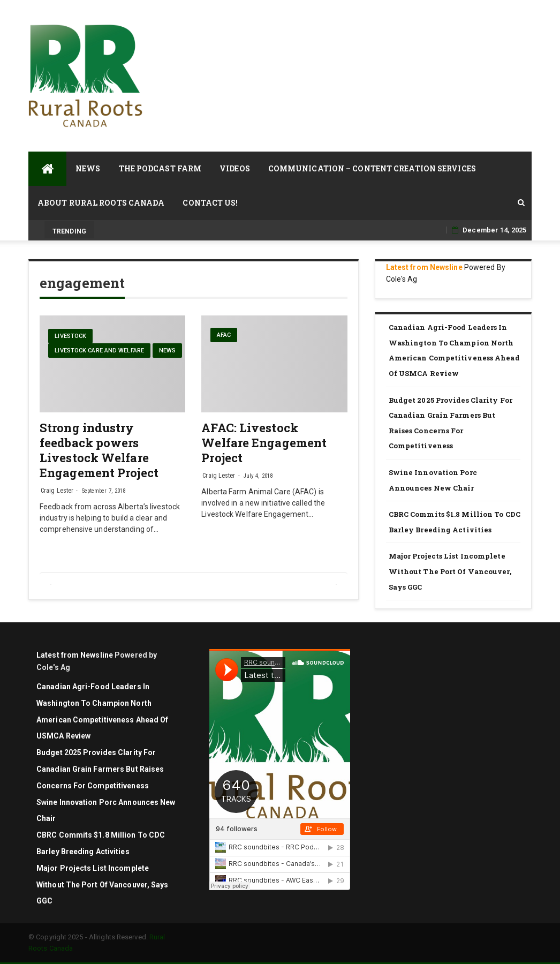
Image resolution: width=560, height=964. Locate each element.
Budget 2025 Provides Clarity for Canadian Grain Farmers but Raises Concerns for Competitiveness (451, 423)
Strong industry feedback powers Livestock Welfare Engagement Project (99, 450)
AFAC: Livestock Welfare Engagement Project (264, 443)
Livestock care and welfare (99, 351)
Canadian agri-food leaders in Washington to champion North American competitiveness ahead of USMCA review (454, 350)
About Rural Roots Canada (101, 203)
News (88, 168)
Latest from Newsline (424, 267)
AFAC (224, 335)
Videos (235, 168)
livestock (70, 336)
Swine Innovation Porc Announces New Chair (433, 480)
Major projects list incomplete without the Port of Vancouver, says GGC (450, 571)
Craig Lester (57, 491)
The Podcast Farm (160, 168)
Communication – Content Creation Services (372, 168)
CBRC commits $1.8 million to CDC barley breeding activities (455, 522)
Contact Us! (210, 203)
